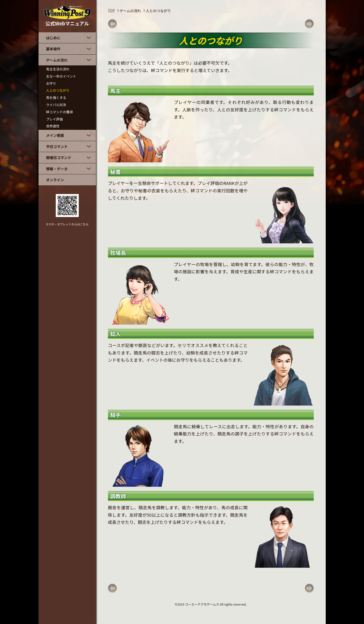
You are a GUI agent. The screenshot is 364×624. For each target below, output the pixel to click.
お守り (51, 83)
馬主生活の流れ (58, 69)
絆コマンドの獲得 (60, 112)
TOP (111, 10)
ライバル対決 (56, 105)
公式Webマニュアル (67, 16)
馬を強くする (56, 97)
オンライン (55, 180)
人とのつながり (58, 90)
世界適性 (53, 126)
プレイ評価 (55, 119)
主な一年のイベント (61, 76)
